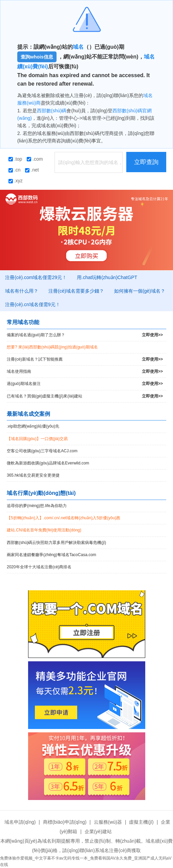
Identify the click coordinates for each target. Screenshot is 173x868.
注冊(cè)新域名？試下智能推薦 (85, 359)
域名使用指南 (85, 372)
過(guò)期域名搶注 (85, 384)
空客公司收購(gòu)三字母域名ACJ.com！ (42, 451)
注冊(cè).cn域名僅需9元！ (33, 304)
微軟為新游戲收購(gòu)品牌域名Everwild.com (48, 463)
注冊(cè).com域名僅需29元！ (36, 277)
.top (15, 159)
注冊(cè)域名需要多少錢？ (76, 291)
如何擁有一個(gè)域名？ (140, 291)
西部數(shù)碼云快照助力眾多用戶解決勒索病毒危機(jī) (56, 543)
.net (32, 170)
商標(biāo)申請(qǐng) (65, 822)
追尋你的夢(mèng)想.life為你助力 (37, 506)
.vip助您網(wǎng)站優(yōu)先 (33, 426)
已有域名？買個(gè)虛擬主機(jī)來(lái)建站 (85, 396)
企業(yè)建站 (98, 831)
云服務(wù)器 (108, 822)
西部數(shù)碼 (52, 111)
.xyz (16, 181)
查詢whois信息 (37, 57)
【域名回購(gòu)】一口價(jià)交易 (37, 439)
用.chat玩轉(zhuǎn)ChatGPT (107, 277)
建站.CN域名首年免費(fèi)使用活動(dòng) (44, 530)
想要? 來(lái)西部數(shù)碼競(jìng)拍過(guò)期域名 (52, 347)
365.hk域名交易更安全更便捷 (33, 475)
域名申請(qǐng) (20, 822)
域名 (78, 47)
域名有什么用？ (22, 291)
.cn (15, 170)
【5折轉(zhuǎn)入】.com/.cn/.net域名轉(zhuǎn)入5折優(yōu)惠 (63, 518)
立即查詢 (146, 162)
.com (35, 159)
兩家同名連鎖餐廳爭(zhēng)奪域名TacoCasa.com (51, 555)
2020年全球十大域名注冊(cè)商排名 (39, 567)
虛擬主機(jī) (141, 822)
